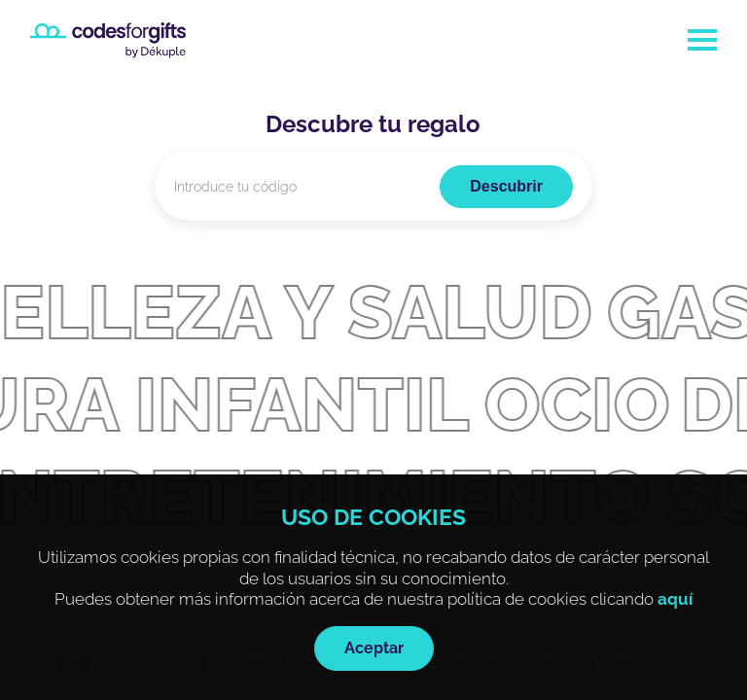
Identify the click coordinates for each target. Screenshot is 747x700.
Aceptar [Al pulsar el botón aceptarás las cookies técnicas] (374, 648)
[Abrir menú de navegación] (702, 40)
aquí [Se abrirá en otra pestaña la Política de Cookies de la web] (675, 599)
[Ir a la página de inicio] (108, 40)
